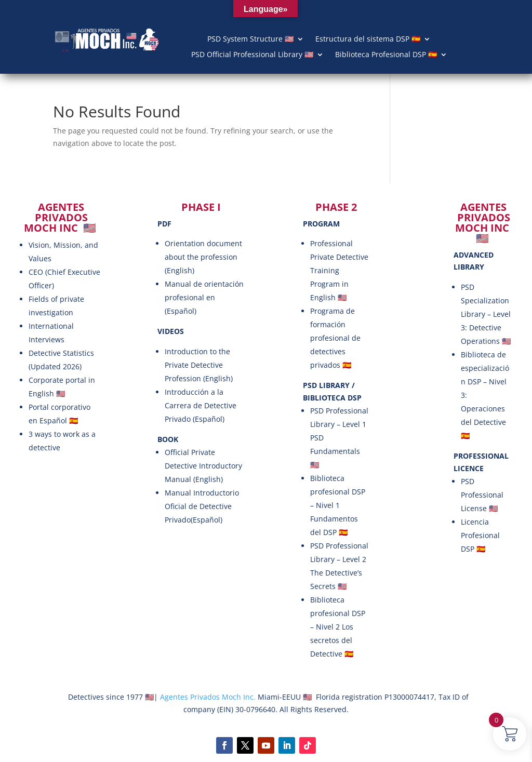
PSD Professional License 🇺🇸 (482, 495)
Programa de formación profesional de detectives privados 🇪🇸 (335, 338)
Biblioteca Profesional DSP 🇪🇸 (386, 55)
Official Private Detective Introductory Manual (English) (203, 466)
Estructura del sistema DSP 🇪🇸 (368, 39)
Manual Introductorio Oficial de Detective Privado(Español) (202, 506)
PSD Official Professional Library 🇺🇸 (252, 55)
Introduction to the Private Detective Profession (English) (199, 365)
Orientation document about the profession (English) (203, 257)
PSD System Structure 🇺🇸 (250, 39)
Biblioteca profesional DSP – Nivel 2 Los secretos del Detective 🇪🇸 (338, 627)
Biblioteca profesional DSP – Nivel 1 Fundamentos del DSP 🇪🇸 (338, 505)
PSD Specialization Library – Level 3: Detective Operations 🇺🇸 (486, 314)
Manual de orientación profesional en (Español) (204, 297)
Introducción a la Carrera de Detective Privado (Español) (201, 405)
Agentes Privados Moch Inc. (207, 697)
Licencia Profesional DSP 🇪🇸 (480, 535)
